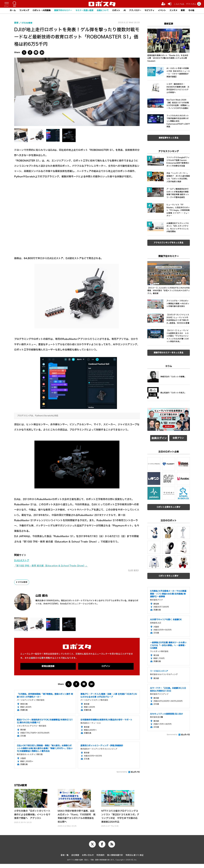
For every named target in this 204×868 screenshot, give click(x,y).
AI (126, 11)
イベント (166, 11)
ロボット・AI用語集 (38, 11)
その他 (197, 11)
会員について (103, 11)
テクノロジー (137, 11)
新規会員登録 (48, 667)
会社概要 (75, 859)
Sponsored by (122, 772)
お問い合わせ (88, 859)
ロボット (117, 11)
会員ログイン (159, 437)
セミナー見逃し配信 (83, 11)
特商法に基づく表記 (135, 859)
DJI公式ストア (22, 560)
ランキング (19, 11)
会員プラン (178, 437)
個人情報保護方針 (115, 859)
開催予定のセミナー (60, 11)
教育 (188, 11)
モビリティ (153, 11)
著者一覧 (65, 859)
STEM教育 (23, 582)
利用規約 (100, 859)
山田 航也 (45, 595)
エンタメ (178, 11)
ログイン (106, 667)
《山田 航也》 (133, 570)
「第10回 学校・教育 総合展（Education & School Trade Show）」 (54, 566)
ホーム (7, 11)
